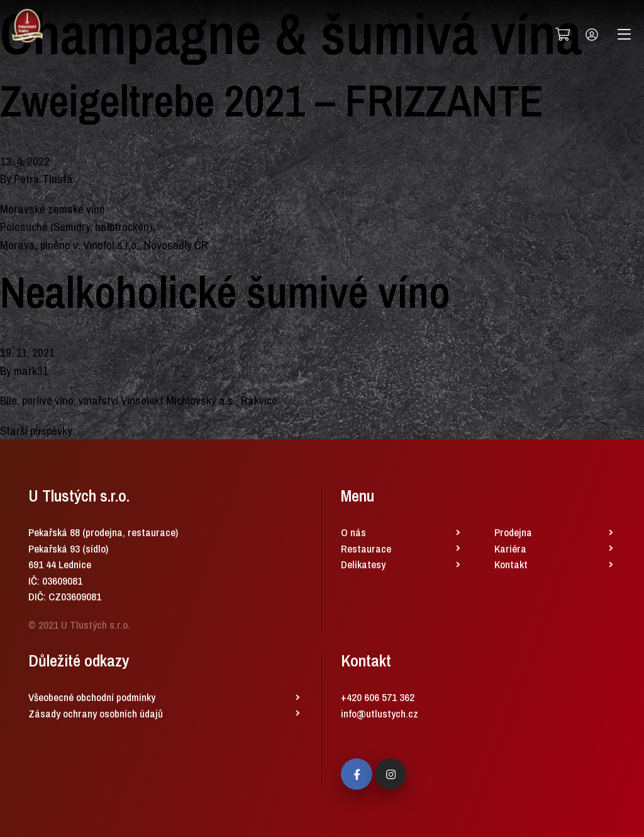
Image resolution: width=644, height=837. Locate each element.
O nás (353, 532)
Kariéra (510, 548)
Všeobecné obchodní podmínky (92, 697)
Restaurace (366, 548)
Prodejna (513, 532)
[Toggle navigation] (624, 35)
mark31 (31, 371)
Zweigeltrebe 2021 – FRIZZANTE (272, 101)
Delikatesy (363, 564)
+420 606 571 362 (378, 697)
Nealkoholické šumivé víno (225, 292)
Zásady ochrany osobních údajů (96, 713)
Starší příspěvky (36, 430)
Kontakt (511, 564)
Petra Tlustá (43, 179)
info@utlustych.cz (380, 713)
